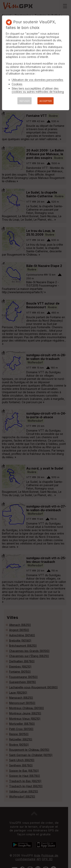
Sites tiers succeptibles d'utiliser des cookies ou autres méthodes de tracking (38, 90)
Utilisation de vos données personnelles (37, 80)
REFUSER (25, 101)
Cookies (17, 84)
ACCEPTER (46, 101)
